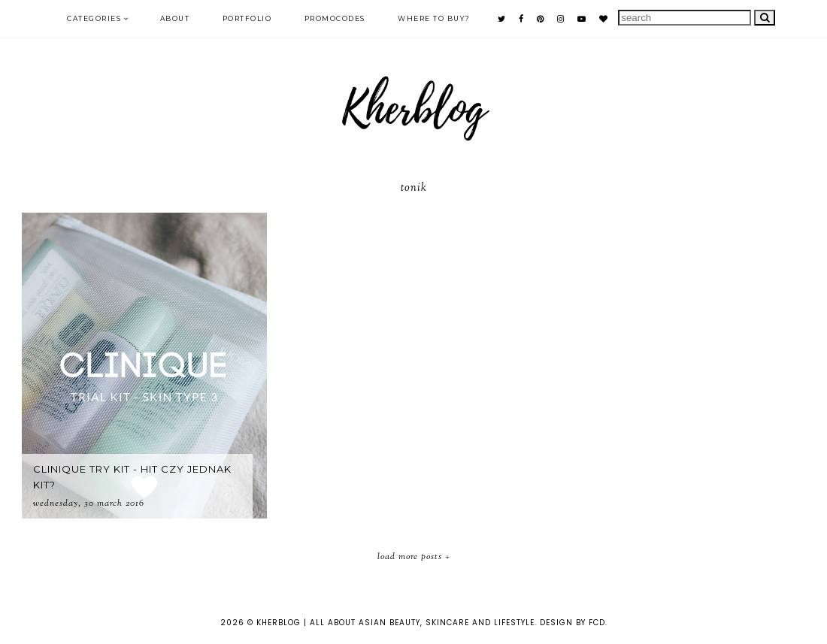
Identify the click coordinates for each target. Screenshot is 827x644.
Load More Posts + (414, 557)
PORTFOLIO (247, 18)
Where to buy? (434, 18)
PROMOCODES (335, 18)
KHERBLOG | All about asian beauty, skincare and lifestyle (395, 623)
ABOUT (175, 18)
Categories (94, 18)
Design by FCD (573, 623)
